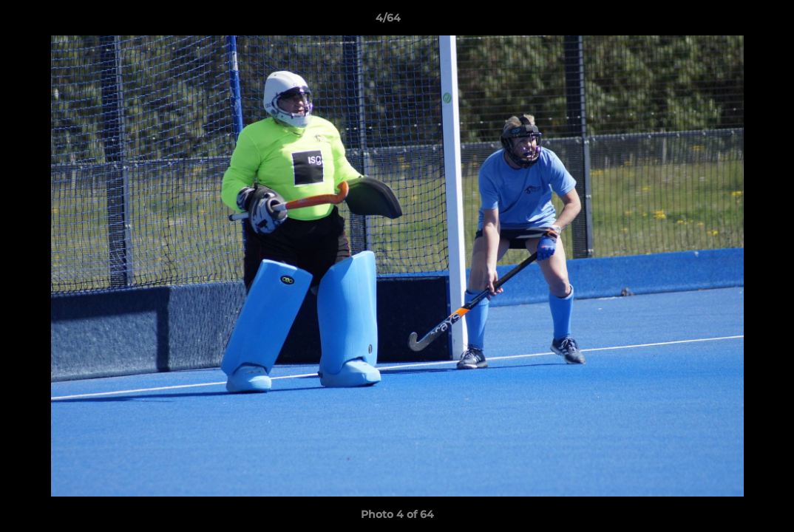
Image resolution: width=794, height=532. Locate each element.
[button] (732, 21)
